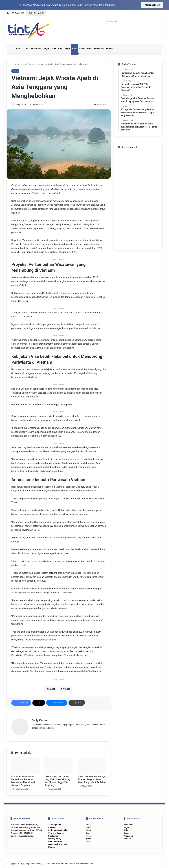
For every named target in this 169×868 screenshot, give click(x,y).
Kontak (52, 846)
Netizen (110, 49)
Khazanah (99, 49)
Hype (75, 49)
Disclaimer (53, 835)
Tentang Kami (55, 824)
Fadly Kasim (22, 105)
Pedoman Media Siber (58, 829)
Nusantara (36, 49)
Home (15, 64)
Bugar (126, 832)
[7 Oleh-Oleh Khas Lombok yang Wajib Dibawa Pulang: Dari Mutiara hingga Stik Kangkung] (59, 764)
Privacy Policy (55, 838)
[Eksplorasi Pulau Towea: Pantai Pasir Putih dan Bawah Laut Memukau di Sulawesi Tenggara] (26, 764)
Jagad (46, 49)
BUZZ (19, 49)
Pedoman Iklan (55, 840)
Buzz (88, 824)
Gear (90, 49)
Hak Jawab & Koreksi (58, 843)
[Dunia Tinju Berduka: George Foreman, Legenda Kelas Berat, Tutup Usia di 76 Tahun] (92, 764)
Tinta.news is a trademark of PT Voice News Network (69, 862)
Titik (54, 49)
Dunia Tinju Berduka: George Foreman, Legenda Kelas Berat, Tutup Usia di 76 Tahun (92, 778)
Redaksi (52, 826)
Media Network (152, 5)
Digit (68, 49)
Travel (51, 689)
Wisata (66, 689)
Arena (82, 49)
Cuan (61, 49)
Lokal (26, 49)
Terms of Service (56, 832)
